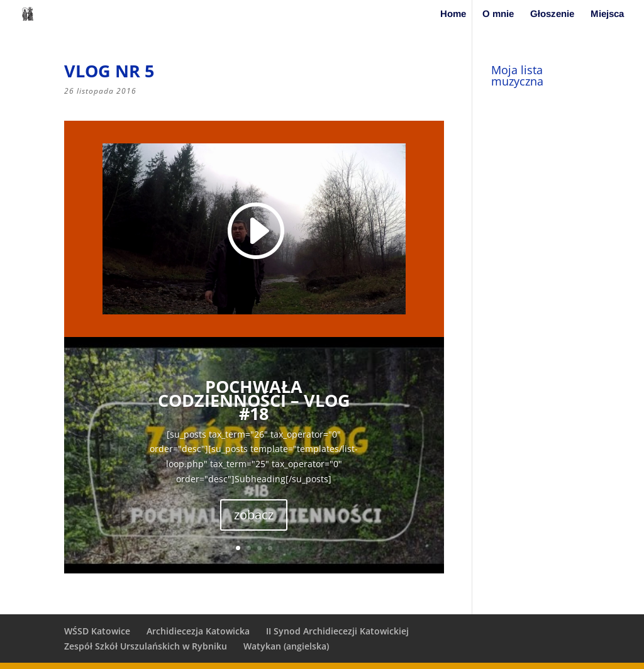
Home (453, 14)
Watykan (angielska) (286, 646)
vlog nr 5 (109, 71)
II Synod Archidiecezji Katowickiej (337, 631)
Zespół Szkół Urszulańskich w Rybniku (146, 646)
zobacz (254, 515)
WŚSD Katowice (97, 631)
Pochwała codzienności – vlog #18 (254, 400)
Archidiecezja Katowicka (198, 631)
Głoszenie (552, 14)
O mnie (498, 14)
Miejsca (607, 14)
